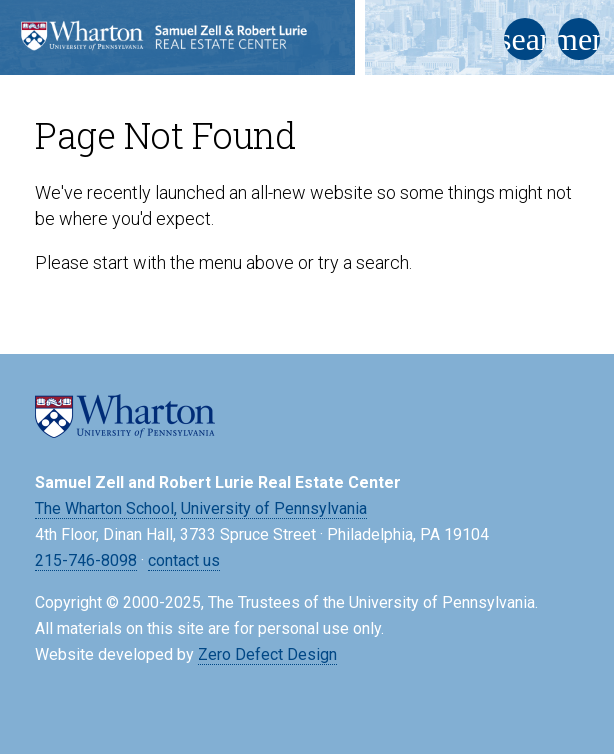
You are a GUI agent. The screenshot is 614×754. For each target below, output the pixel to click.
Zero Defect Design (267, 654)
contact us (184, 560)
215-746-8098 (86, 560)
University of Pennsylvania (274, 508)
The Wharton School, (106, 508)
